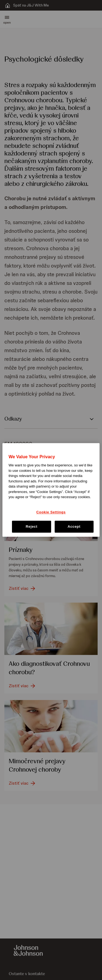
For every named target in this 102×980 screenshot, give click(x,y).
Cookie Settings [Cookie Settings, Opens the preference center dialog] (51, 512)
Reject (31, 527)
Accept (74, 527)
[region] (51, 490)
